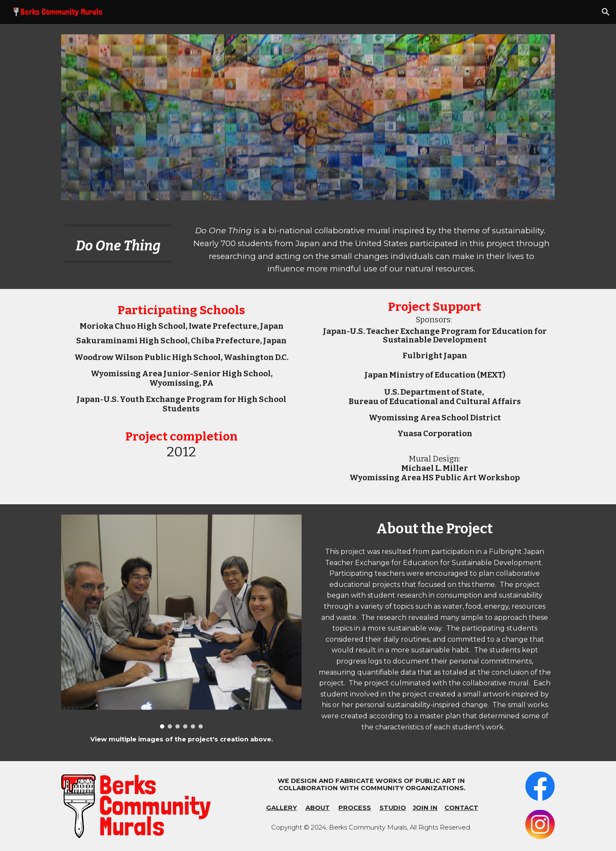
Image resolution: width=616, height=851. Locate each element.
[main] (118, 244)
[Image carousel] (181, 622)
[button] (606, 12)
